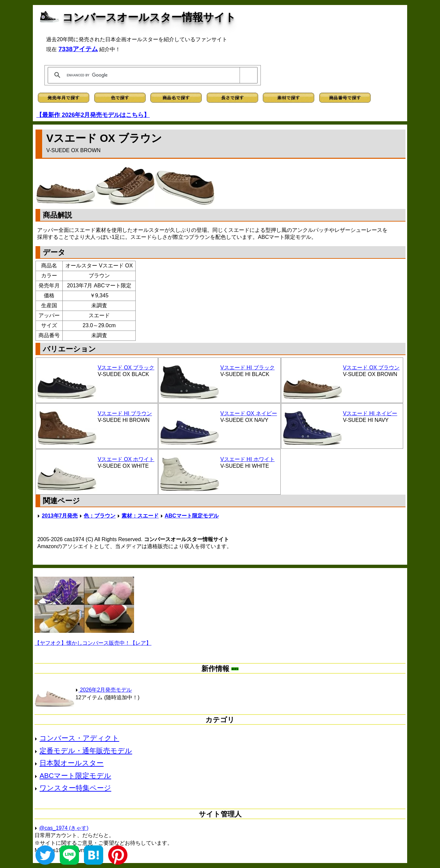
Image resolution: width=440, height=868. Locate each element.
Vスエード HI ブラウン (125, 413)
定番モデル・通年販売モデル (86, 751)
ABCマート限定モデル (192, 516)
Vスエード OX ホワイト (126, 459)
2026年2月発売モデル (104, 690)
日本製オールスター (72, 763)
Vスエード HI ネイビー (370, 413)
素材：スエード (140, 516)
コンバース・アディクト (79, 738)
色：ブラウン (100, 516)
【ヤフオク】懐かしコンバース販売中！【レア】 (93, 643)
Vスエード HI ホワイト (248, 459)
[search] (151, 75)
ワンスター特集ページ (75, 788)
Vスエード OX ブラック (126, 368)
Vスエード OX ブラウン (371, 368)
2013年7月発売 (60, 516)
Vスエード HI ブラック (248, 368)
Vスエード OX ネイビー (249, 413)
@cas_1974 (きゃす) (64, 828)
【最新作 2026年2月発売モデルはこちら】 (93, 115)
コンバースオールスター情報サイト (149, 17)
